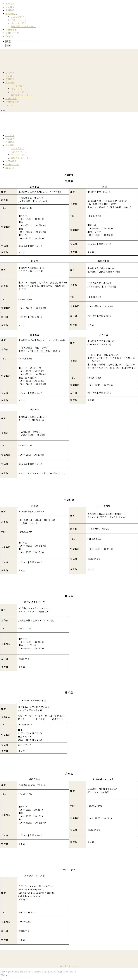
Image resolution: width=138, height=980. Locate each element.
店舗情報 (10, 10)
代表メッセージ (19, 20)
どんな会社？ (18, 17)
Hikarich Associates (31, 972)
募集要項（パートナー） (23, 26)
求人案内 (10, 13)
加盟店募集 (11, 30)
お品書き (10, 7)
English (10, 36)
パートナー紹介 (19, 23)
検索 (8, 45)
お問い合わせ (12, 33)
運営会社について (69, 966)
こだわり (10, 4)
